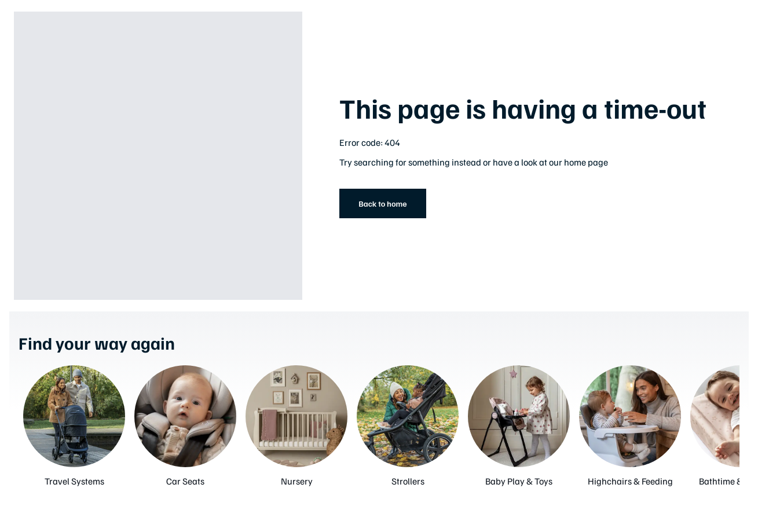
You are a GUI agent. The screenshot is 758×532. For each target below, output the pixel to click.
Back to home (382, 203)
